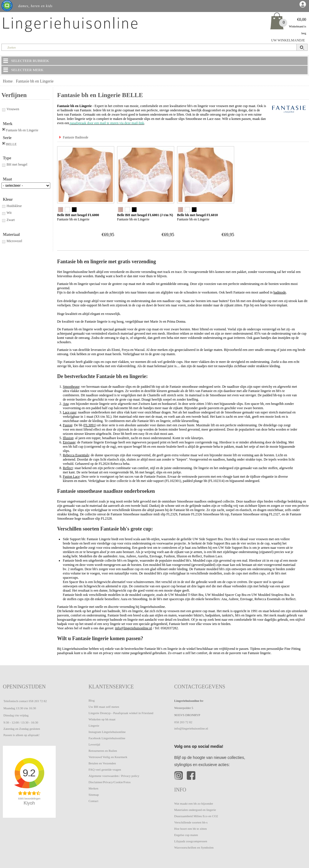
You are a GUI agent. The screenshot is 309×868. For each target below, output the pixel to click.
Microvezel (12, 241)
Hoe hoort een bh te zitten (190, 829)
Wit (7, 213)
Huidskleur (12, 206)
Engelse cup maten (186, 835)
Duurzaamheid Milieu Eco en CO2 (196, 816)
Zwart (8, 220)
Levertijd (94, 744)
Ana (66, 404)
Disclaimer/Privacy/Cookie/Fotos (110, 782)
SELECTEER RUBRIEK (26, 61)
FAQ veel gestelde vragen (105, 769)
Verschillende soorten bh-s (191, 822)
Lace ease (214, 119)
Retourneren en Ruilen (103, 751)
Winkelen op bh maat (102, 719)
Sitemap (94, 795)
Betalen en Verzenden (102, 763)
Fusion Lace (71, 477)
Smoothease (194, 119)
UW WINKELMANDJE (288, 40)
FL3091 (90, 425)
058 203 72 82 (38, 701)
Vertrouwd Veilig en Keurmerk (108, 757)
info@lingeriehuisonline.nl (134, 628)
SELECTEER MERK (23, 70)
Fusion (68, 425)
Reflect (68, 468)
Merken (93, 788)
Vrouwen (10, 109)
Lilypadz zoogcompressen (191, 841)
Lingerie (94, 726)
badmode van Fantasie (76, 110)
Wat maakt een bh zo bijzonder (194, 803)
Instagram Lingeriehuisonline (107, 732)
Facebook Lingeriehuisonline (107, 738)
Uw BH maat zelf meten (104, 707)
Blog (92, 700)
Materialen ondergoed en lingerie (195, 810)
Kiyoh (29, 803)
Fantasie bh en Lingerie (35, 81)
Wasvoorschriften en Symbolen (194, 847)
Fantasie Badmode (76, 137)
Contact (93, 801)
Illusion (68, 438)
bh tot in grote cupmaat (118, 110)
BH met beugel (14, 164)
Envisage (69, 442)
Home (8, 81)
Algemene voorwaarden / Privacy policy (114, 776)
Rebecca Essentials (76, 455)
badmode (280, 292)
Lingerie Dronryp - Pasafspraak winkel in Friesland (121, 713)
